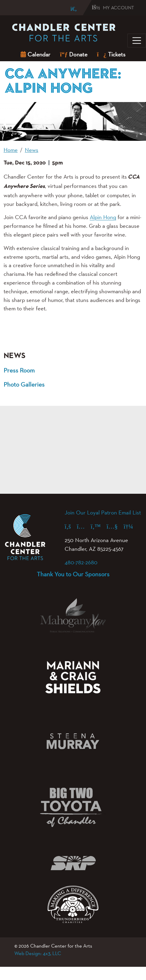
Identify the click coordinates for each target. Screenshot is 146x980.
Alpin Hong (103, 217)
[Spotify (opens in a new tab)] (131, 526)
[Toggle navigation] (137, 41)
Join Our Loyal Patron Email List (103, 512)
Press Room (19, 370)
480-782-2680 (81, 562)
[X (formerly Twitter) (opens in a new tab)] (99, 526)
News (15, 356)
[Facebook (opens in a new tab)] (71, 526)
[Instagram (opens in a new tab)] (84, 526)
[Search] (69, 9)
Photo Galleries (24, 384)
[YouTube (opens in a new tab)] (115, 526)
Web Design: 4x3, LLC (38, 953)
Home (11, 150)
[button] (14, 332)
